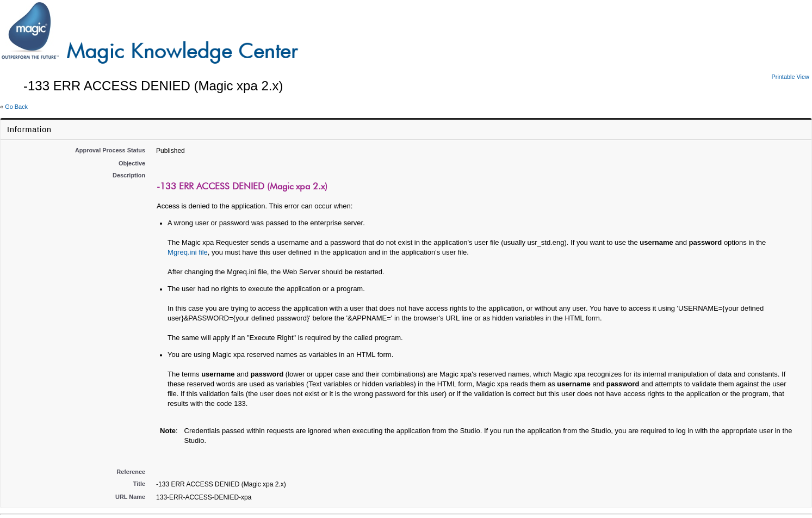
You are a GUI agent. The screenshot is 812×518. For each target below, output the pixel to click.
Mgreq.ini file (188, 252)
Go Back (16, 107)
